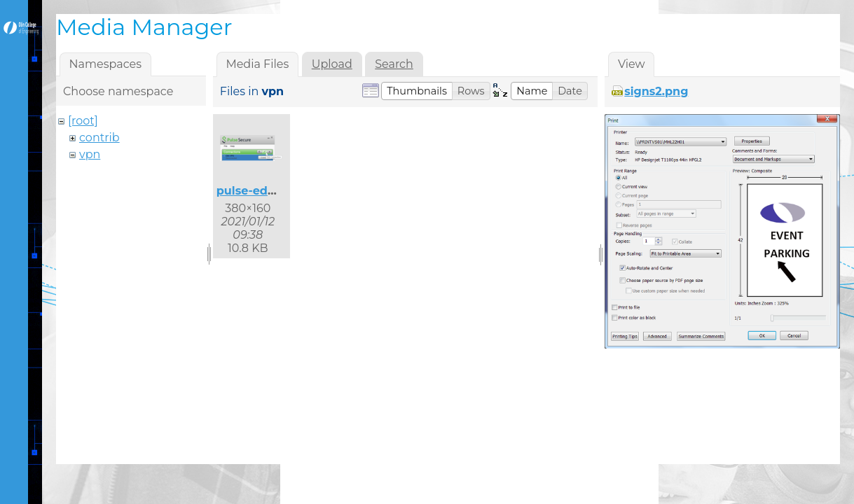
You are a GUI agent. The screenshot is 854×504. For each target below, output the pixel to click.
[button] (417, 91)
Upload (332, 64)
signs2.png (656, 91)
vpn (90, 154)
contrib (99, 138)
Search (394, 64)
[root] (83, 121)
